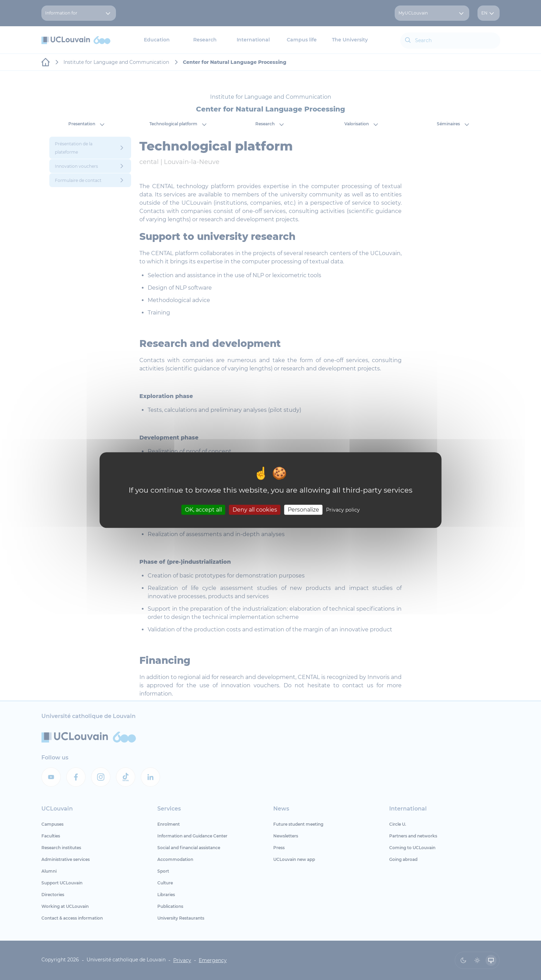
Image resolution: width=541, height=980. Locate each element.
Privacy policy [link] (343, 510)
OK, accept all (203, 510)
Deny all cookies (255, 510)
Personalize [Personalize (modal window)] (303, 510)
